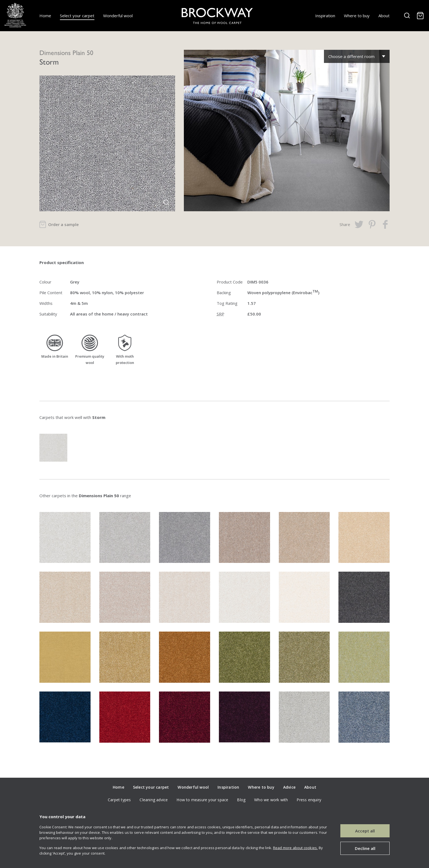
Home (45, 16)
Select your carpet (77, 16)
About (384, 16)
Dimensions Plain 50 (66, 53)
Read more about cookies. (295, 848)
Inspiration (325, 16)
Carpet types (119, 800)
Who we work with (271, 800)
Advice (289, 787)
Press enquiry (309, 800)
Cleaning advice (154, 800)
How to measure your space (202, 800)
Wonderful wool (118, 16)
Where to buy (357, 16)
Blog (241, 800)
